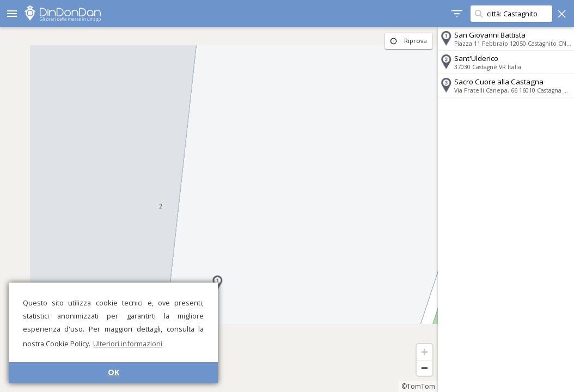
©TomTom (418, 386)
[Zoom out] (425, 368)
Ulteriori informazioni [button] (128, 344)
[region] (219, 210)
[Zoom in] (425, 352)
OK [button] (114, 372)
